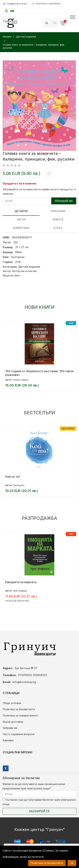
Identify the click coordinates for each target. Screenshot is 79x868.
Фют (18, 275)
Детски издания (29, 267)
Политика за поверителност (21, 715)
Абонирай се (39, 811)
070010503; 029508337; (47, 4)
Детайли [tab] (21, 211)
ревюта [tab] (58, 219)
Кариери (8, 740)
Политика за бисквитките (19, 709)
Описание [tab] (58, 211)
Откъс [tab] (58, 228)
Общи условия (12, 703)
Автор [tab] (21, 219)
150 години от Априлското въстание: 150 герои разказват (39, 373)
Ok (72, 863)
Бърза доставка (13, 722)
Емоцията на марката (21, 582)
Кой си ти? (13, 477)
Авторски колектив (24, 271)
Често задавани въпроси (19, 734)
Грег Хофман (20, 591)
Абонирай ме (64, 201)
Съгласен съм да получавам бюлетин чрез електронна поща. (39, 802)
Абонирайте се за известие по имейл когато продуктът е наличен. (39, 191)
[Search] (55, 23)
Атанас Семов (21, 380)
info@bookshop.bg (15, 4)
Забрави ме (10, 728)
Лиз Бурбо (19, 485)
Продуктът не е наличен (20, 183)
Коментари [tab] (21, 228)
